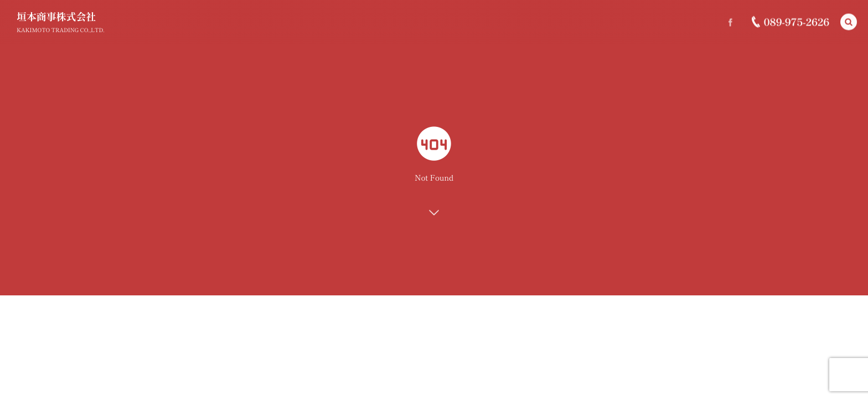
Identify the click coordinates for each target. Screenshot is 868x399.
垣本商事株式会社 (56, 17)
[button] (849, 22)
